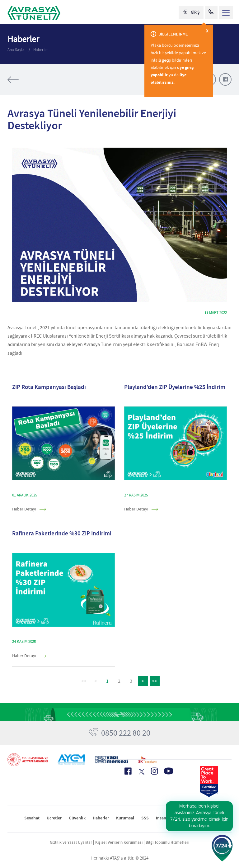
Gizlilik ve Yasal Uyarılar (71, 842)
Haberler (41, 50)
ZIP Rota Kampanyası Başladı (49, 387)
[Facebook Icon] (128, 771)
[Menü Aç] (226, 12)
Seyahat (32, 818)
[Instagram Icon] (154, 771)
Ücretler (54, 818)
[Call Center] (211, 12)
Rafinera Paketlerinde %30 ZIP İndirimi (62, 533)
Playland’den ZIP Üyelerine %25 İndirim (175, 387)
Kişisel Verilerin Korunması (119, 842)
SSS (145, 818)
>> (155, 681)
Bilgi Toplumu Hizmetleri (167, 842)
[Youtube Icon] (169, 771)
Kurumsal (125, 818)
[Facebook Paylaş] (225, 79)
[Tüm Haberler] (32, 80)
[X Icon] (141, 772)
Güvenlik (77, 818)
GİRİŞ (191, 12)
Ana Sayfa (16, 50)
